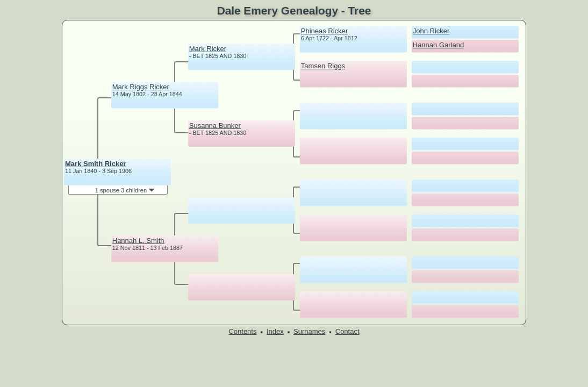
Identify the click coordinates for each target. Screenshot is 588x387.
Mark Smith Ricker (95, 164)
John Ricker (431, 31)
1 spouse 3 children (125, 190)
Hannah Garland (438, 45)
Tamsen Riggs (323, 66)
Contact (347, 331)
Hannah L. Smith (138, 241)
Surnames (309, 331)
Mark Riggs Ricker (141, 87)
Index (275, 331)
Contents (242, 331)
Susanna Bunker (215, 126)
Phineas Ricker (324, 31)
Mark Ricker (208, 49)
